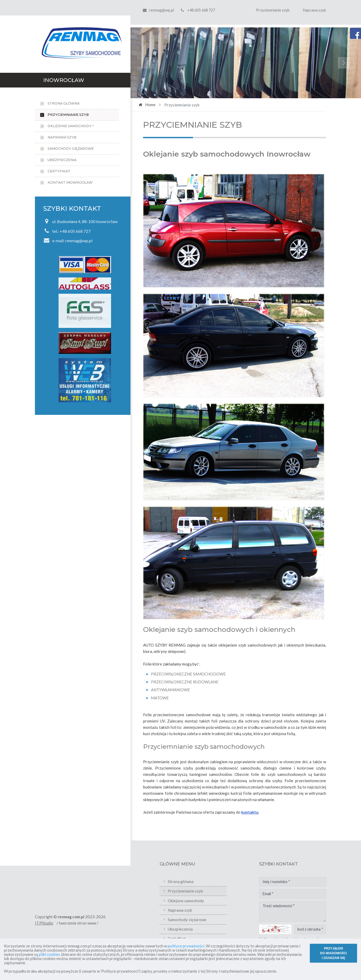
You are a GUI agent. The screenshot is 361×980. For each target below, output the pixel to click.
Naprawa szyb (315, 10)
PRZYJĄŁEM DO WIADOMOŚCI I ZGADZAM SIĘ (333, 953)
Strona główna (64, 103)
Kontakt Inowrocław (70, 182)
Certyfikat (59, 171)
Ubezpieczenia (62, 160)
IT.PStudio (70, 923)
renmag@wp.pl (161, 10)
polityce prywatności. (186, 946)
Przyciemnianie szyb (273, 10)
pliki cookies (49, 954)
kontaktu (250, 812)
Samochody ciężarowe (71, 149)
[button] (148, 63)
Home (150, 105)
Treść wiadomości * (318, 912)
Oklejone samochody (69, 126)
